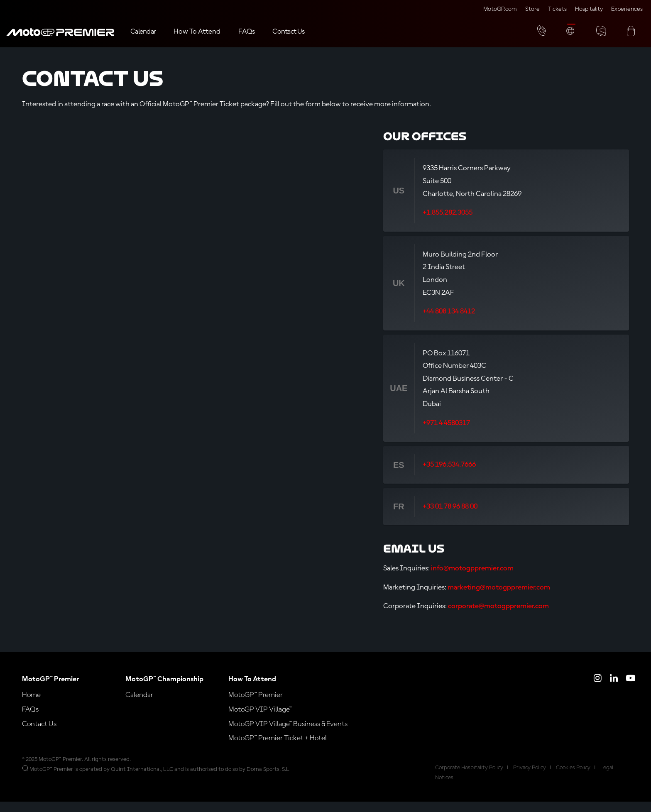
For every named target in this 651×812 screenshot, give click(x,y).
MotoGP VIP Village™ (260, 720)
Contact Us (39, 734)
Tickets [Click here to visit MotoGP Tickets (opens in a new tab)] (557, 9)
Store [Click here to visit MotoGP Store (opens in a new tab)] (532, 9)
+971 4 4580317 (446, 434)
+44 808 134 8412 (449, 322)
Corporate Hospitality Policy (469, 778)
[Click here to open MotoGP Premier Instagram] (598, 690)
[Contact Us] (288, 32)
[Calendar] (143, 32)
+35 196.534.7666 (449, 475)
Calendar (139, 706)
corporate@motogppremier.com (498, 617)
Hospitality (589, 9)
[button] (60, 37)
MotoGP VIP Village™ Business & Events (288, 734)
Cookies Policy (573, 778)
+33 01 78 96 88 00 (450, 517)
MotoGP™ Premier (256, 706)
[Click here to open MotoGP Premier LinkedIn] (614, 690)
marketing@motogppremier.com (499, 598)
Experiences (627, 9)
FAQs (30, 720)
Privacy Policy (530, 778)
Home (31, 706)
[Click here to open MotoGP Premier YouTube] (631, 690)
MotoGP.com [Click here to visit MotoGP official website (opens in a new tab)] (500, 9)
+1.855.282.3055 (448, 223)
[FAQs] (246, 32)
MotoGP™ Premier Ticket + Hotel (278, 749)
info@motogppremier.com (472, 579)
